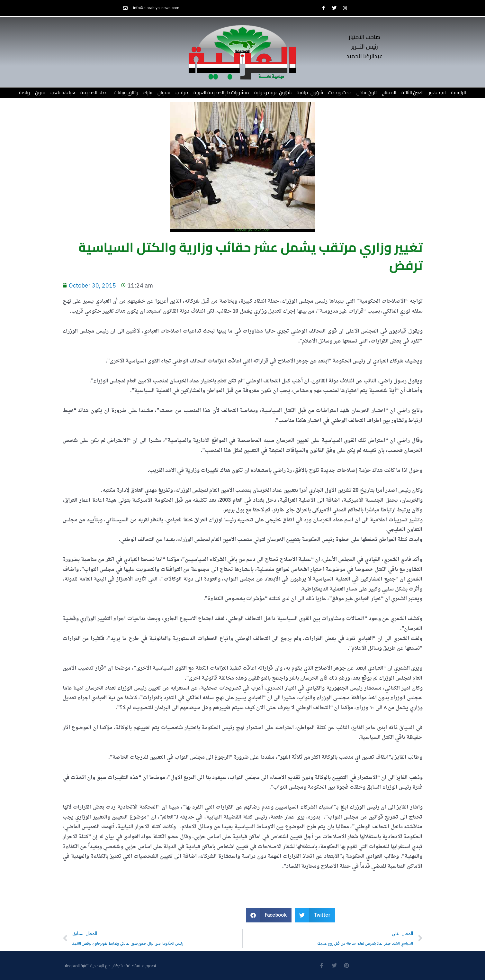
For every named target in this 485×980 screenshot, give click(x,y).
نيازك (148, 92)
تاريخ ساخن (367, 92)
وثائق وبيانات (126, 92)
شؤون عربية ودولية (273, 92)
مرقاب (182, 92)
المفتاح (389, 92)
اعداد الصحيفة (94, 92)
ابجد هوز (437, 92)
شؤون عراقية (310, 92)
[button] (269, 915)
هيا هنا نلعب (63, 92)
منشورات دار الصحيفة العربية (221, 92)
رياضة (24, 92)
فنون (40, 92)
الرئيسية (458, 92)
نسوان (164, 92)
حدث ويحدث (340, 92)
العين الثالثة (413, 92)
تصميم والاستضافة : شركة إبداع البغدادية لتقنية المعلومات (109, 966)
